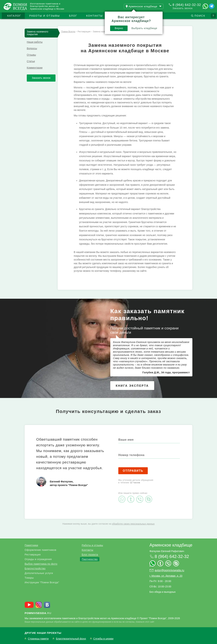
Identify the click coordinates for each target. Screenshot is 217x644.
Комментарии (35, 68)
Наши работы (35, 42)
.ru (38, 613)
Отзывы (31, 55)
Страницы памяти (38, 639)
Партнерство (90, 559)
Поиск (200, 16)
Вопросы (32, 48)
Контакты (94, 16)
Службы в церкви (103, 639)
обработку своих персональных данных (133, 524)
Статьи (31, 61)
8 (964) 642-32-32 (187, 5)
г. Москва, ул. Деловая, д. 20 (166, 576)
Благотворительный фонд (71, 639)
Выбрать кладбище (144, 28)
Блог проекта (90, 555)
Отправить (133, 471)
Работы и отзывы (45, 16)
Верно (119, 28)
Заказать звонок (183, 8)
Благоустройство (35, 568)
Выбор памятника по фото (41, 564)
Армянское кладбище (171, 545)
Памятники (31, 545)
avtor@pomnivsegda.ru (170, 570)
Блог (73, 16)
